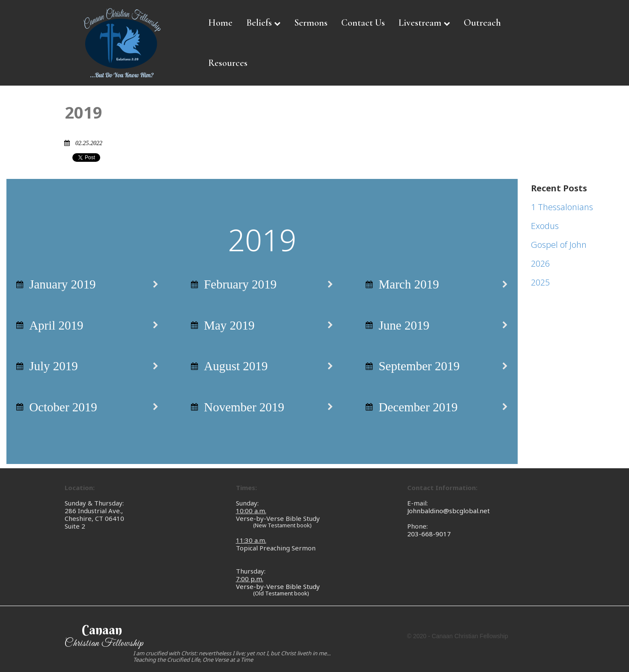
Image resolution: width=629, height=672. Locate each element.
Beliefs (263, 23)
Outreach (482, 23)
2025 (540, 282)
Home (220, 23)
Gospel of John (559, 245)
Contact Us (363, 23)
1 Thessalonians (562, 207)
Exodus (545, 226)
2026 (540, 263)
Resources (228, 63)
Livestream (424, 23)
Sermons (311, 23)
